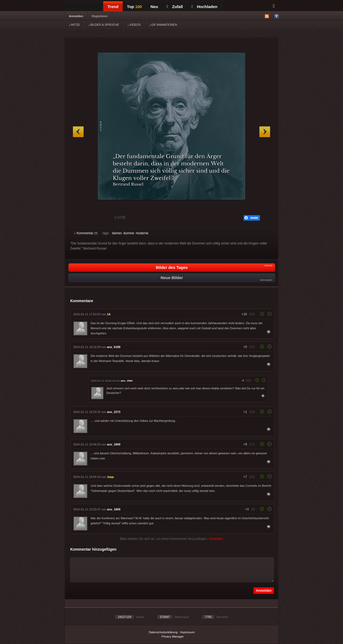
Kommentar (86, 233)
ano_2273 (114, 412)
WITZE (74, 25)
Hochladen (204, 7)
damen (117, 233)
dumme (129, 233)
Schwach (100, 218)
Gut (80, 218)
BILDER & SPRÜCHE (104, 25)
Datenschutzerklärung (163, 632)
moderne (142, 233)
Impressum (187, 632)
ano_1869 (114, 444)
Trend (113, 7)
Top (135, 7)
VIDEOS (134, 25)
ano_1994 (126, 381)
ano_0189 (114, 347)
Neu (154, 7)
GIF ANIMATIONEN (163, 25)
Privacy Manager (173, 636)
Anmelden (76, 16)
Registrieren (100, 16)
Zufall (175, 7)
